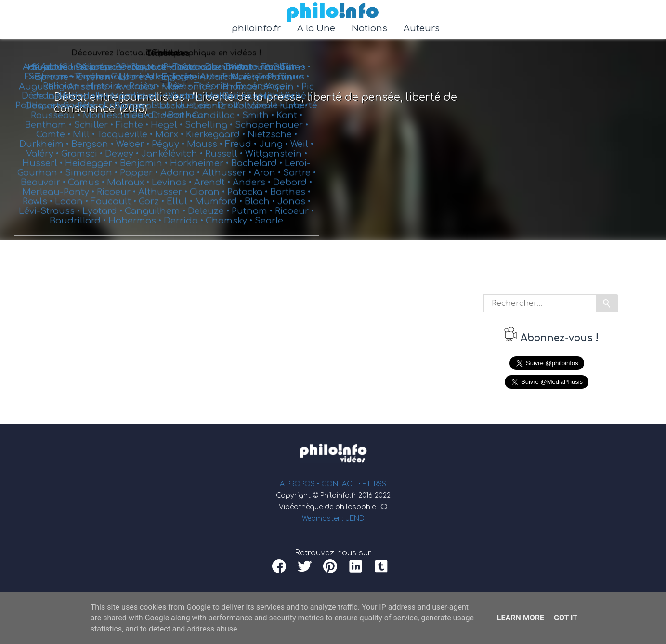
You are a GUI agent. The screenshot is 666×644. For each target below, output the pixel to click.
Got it (566, 618)
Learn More (521, 618)
